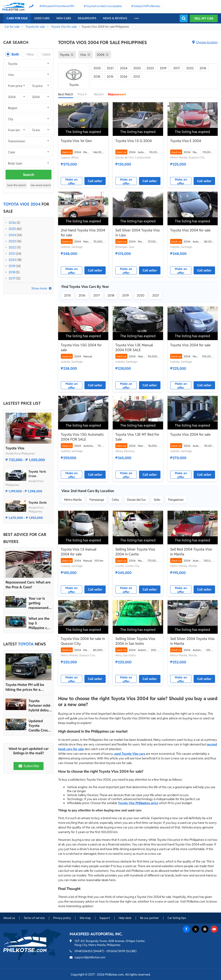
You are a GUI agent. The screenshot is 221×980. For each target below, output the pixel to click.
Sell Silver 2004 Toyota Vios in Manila (192, 641)
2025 (12, 229)
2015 (110, 77)
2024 (12, 235)
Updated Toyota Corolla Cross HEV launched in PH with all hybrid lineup (40, 726)
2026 (12, 223)
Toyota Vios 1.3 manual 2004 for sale (79, 552)
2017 (12, 278)
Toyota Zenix (38, 503)
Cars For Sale (17, 18)
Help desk (125, 918)
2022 (12, 247)
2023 (12, 241)
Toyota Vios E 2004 (186, 141)
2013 (137, 77)
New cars (64, 18)
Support (105, 918)
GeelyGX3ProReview (147, 6)
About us (9, 918)
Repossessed (117, 94)
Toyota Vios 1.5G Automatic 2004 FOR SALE (82, 437)
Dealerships (87, 18)
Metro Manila (73, 500)
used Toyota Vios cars (130, 754)
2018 (12, 272)
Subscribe (29, 766)
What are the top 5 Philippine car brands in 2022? (39, 623)
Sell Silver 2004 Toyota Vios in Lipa (138, 233)
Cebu (115, 500)
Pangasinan (176, 500)
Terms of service (34, 918)
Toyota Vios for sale (64, 27)
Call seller (95, 181)
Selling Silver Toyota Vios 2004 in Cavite (135, 552)
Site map (85, 918)
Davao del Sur (136, 500)
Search (29, 175)
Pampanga (97, 500)
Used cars (42, 18)
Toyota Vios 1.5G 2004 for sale (81, 348)
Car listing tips (177, 918)
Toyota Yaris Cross (37, 474)
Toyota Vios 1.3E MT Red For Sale (137, 437)
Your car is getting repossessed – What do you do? (40, 603)
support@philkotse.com (90, 957)
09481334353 (83, 951)
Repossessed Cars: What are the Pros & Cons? (28, 585)
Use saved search (41, 185)
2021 (12, 254)
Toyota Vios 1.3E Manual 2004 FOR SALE (134, 348)
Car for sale (12, 27)
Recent (99, 94)
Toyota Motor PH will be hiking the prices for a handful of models (25, 687)
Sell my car (204, 18)
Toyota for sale (35, 27)
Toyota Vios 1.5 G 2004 (134, 141)
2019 (12, 266)
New (30, 54)
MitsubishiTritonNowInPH (58, 6)
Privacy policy (62, 918)
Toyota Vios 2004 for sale (190, 230)
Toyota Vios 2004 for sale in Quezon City (83, 641)
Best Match (66, 94)
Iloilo (157, 500)
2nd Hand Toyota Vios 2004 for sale (83, 233)
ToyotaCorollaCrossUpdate (104, 6)
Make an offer (71, 181)
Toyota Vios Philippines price (138, 803)
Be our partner (150, 918)
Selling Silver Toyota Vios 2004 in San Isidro (135, 641)
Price (84, 94)
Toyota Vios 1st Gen (76, 141)
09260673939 (116, 951)
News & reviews (115, 18)
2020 (12, 260)
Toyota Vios (15, 448)
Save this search (17, 185)
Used (46, 54)
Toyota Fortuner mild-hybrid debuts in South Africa (40, 706)
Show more (39, 288)
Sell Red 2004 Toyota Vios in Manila (191, 552)
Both (15, 54)
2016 (203, 68)
